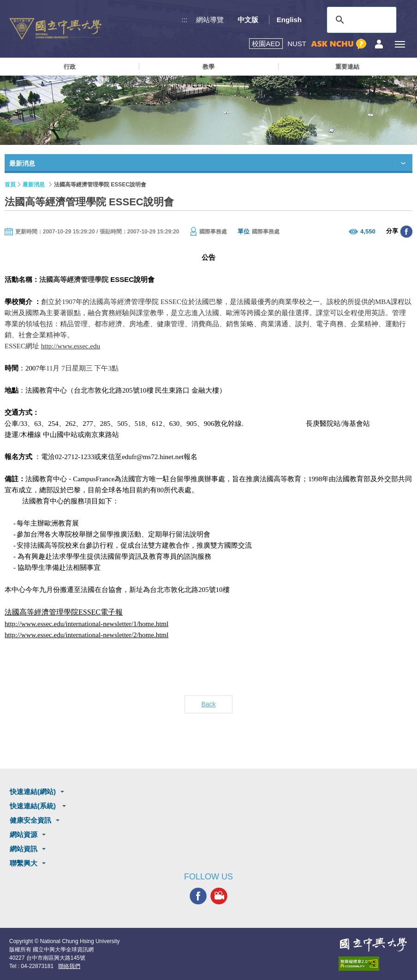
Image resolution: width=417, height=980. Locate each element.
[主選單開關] (400, 44)
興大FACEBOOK (198, 896)
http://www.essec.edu (71, 346)
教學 (208, 67)
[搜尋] (360, 20)
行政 (70, 67)
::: (185, 20)
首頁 (10, 185)
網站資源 (24, 834)
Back (208, 704)
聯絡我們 (69, 966)
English (289, 20)
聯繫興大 (24, 863)
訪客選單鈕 (379, 44)
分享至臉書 (406, 232)
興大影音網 (219, 896)
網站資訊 (24, 849)
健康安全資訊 (30, 820)
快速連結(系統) (34, 806)
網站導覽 (210, 20)
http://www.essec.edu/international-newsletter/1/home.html (86, 624)
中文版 (248, 20)
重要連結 (347, 67)
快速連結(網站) (33, 792)
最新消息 (34, 185)
